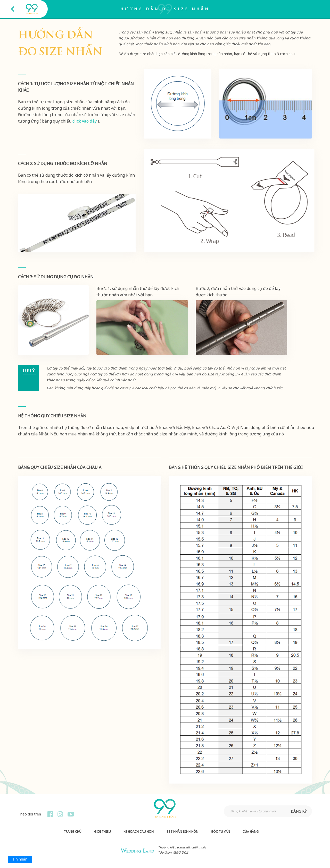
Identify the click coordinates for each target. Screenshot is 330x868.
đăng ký (299, 811)
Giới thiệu (102, 832)
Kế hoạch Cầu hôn (139, 832)
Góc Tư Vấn (220, 832)
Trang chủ (73, 832)
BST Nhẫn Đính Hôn (182, 832)
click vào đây (85, 121)
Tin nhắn (20, 859)
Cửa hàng (251, 832)
